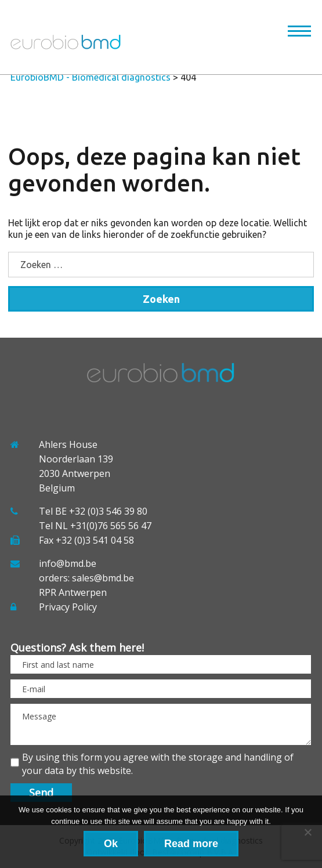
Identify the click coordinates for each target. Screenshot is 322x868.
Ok (111, 844)
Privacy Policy (68, 607)
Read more (191, 844)
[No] (307, 832)
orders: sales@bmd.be (86, 578)
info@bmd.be (68, 563)
